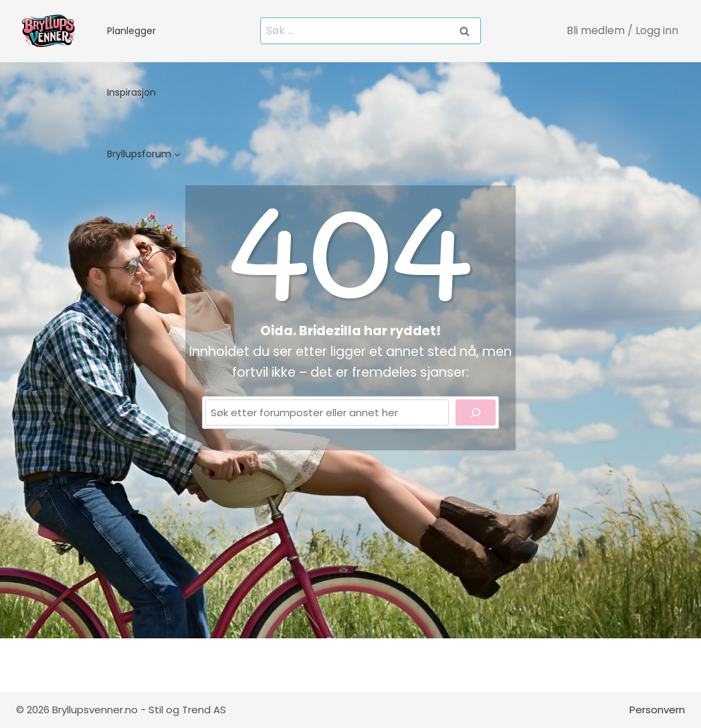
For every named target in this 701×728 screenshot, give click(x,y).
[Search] (476, 412)
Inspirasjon (131, 92)
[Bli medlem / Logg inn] (623, 30)
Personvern (657, 710)
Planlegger (131, 31)
